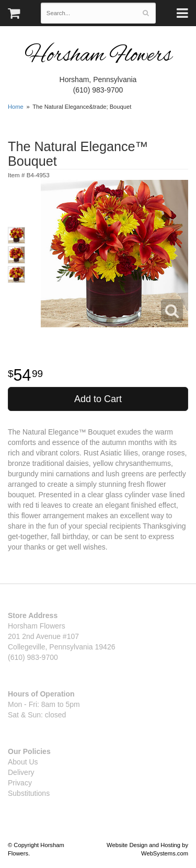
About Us (23, 762)
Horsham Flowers (98, 56)
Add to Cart (98, 399)
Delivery (21, 772)
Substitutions (29, 793)
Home (16, 107)
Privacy (20, 783)
